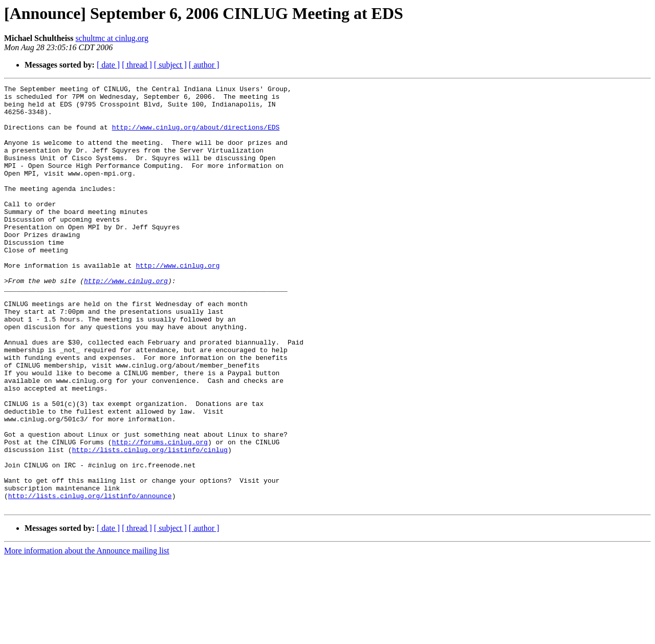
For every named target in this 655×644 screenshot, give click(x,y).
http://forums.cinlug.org (160, 514)
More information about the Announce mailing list (87, 635)
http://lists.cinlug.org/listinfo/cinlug (150, 523)
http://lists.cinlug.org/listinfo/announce (90, 578)
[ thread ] (137, 65)
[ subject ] (170, 65)
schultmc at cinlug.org (112, 38)
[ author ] (204, 65)
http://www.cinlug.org (178, 302)
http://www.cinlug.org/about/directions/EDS (196, 136)
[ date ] (108, 65)
